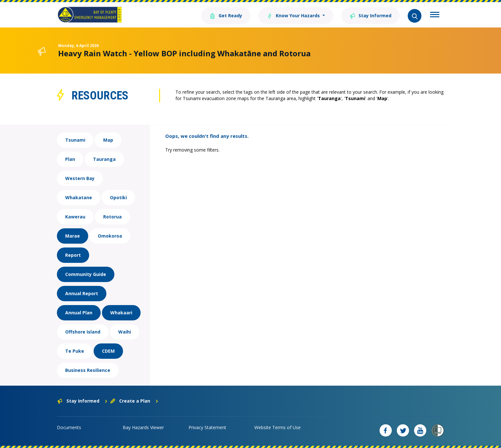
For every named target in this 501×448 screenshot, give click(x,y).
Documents (69, 427)
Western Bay (80, 178)
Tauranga (104, 159)
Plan (70, 159)
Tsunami (75, 140)
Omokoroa (110, 236)
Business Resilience (88, 370)
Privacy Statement (207, 427)
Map (108, 140)
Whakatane (79, 197)
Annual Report (82, 293)
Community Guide (86, 274)
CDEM (108, 351)
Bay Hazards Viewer (143, 427)
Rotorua (112, 217)
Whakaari (121, 313)
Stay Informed (370, 15)
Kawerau (75, 217)
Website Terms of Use (277, 427)
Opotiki (118, 197)
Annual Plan (79, 313)
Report (73, 255)
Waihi (125, 332)
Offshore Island (83, 332)
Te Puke (75, 351)
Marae (73, 236)
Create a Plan (134, 401)
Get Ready (226, 15)
